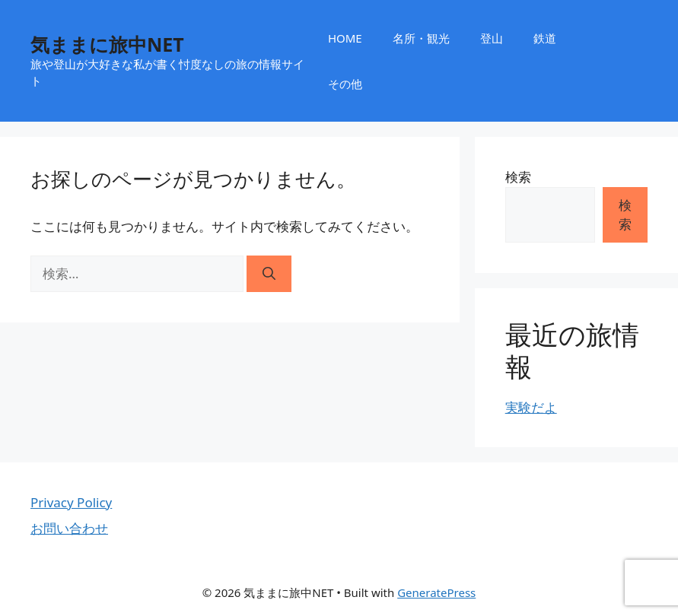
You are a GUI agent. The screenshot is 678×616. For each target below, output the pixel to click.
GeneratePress (436, 592)
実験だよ (531, 407)
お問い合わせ (69, 528)
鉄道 (545, 38)
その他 (345, 84)
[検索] (269, 274)
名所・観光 (421, 38)
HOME (345, 38)
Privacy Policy (71, 502)
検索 (518, 177)
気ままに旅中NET (107, 44)
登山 (492, 38)
